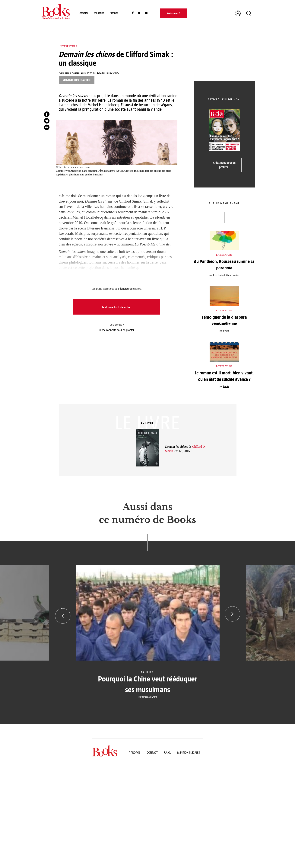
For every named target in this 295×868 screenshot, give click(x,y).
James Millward (149, 697)
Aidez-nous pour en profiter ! (224, 165)
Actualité (84, 13)
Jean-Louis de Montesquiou (226, 275)
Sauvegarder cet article (77, 80)
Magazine (99, 13)
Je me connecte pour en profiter (117, 330)
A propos (135, 753)
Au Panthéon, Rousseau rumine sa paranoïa (224, 265)
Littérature (68, 46)
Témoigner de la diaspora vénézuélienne (224, 320)
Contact (152, 753)
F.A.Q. (167, 753)
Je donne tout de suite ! (117, 307)
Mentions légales (189, 753)
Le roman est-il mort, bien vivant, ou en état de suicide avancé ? (224, 376)
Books (226, 331)
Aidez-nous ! (173, 13)
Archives (114, 13)
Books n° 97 (86, 73)
